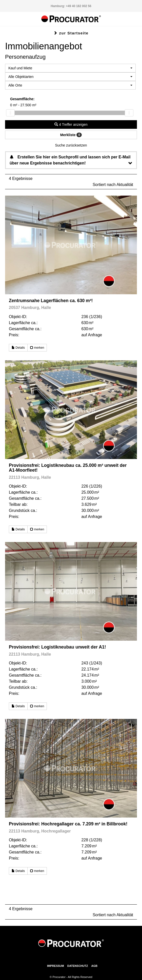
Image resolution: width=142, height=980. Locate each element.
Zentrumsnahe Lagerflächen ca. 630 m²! (51, 301)
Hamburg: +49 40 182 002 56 (71, 6)
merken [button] (37, 348)
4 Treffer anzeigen (71, 124)
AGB (94, 966)
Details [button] (18, 348)
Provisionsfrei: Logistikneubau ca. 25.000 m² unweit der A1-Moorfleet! (68, 468)
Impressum (56, 966)
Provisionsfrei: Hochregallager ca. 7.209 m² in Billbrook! (68, 824)
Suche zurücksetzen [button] (71, 145)
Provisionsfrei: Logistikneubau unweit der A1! (57, 647)
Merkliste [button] (71, 135)
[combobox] (70, 68)
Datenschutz (78, 966)
